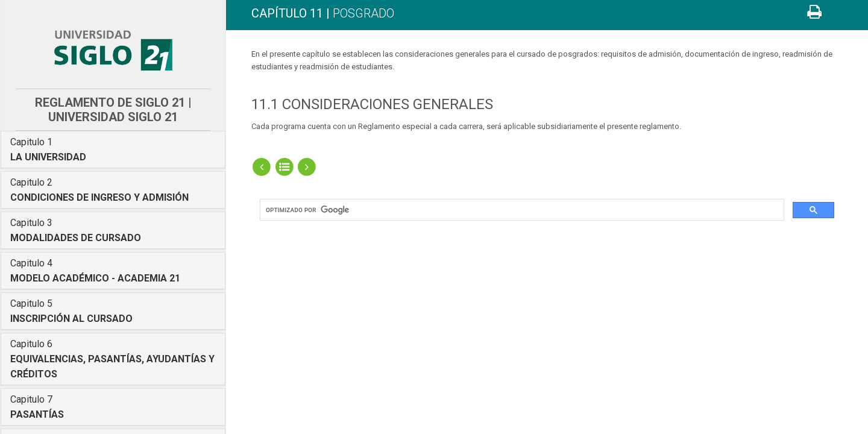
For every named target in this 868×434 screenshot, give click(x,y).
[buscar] (521, 210)
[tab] (113, 149)
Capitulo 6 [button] (112, 359)
